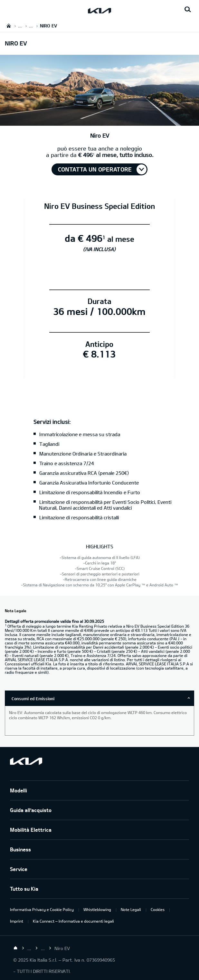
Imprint (17, 921)
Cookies (158, 909)
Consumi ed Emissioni (33, 699)
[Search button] (188, 10)
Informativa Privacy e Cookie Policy (42, 909)
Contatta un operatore (95, 169)
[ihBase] (99, 122)
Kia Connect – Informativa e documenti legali (73, 921)
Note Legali (131, 909)
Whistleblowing (97, 909)
